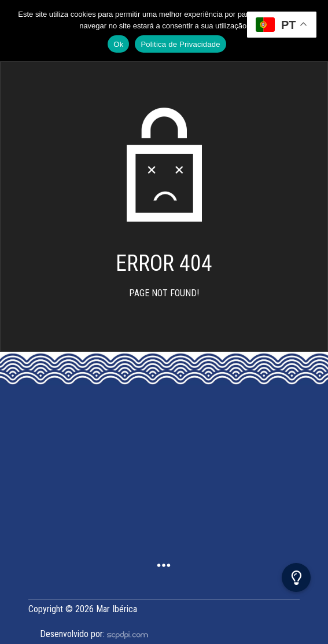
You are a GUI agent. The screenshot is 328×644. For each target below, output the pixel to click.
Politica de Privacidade (180, 44)
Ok (118, 44)
